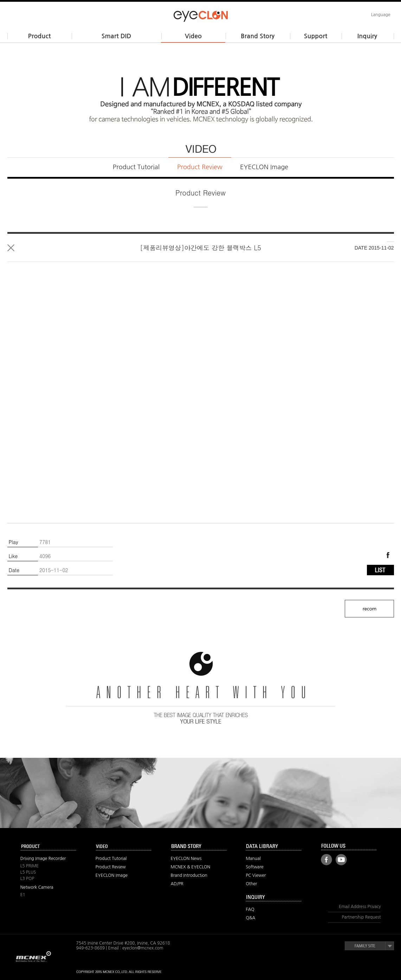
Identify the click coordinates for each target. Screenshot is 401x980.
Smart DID (117, 36)
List (11, 248)
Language (381, 15)
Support (316, 36)
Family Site (369, 946)
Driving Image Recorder (43, 859)
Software (254, 867)
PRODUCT (48, 847)
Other (251, 884)
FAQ (250, 909)
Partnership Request (361, 917)
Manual (253, 859)
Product (40, 36)
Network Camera (37, 887)
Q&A (250, 918)
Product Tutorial (136, 167)
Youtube (341, 860)
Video (193, 36)
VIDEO (124, 847)
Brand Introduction (189, 875)
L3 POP (27, 879)
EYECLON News (186, 859)
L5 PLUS (28, 872)
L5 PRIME (30, 866)
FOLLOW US (349, 846)
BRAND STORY (199, 847)
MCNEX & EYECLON (191, 867)
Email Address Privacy (360, 907)
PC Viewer (256, 875)
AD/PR (177, 884)
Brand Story (258, 36)
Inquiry (367, 36)
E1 (23, 895)
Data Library (274, 847)
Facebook (388, 555)
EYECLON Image (264, 167)
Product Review (200, 167)
